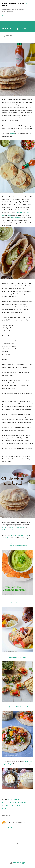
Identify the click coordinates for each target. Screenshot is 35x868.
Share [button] (4, 808)
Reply (10, 828)
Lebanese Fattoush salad (18, 603)
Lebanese (17, 800)
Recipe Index (6, 16)
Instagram (5, 527)
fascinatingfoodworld (13, 4)
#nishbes (11, 530)
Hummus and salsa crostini (17, 657)
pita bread (22, 802)
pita (16, 802)
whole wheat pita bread (11, 805)
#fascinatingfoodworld (17, 527)
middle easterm (8, 802)
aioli (4, 215)
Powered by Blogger (18, 863)
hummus (12, 134)
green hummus (15, 218)
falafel (10, 800)
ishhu (10, 822)
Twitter (5, 530)
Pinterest (21, 535)
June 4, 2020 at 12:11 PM (21, 822)
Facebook (5, 538)
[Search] (27, 3)
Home (17, 16)
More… (26, 16)
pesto (29, 212)
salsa (9, 215)
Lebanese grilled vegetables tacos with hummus (17, 707)
